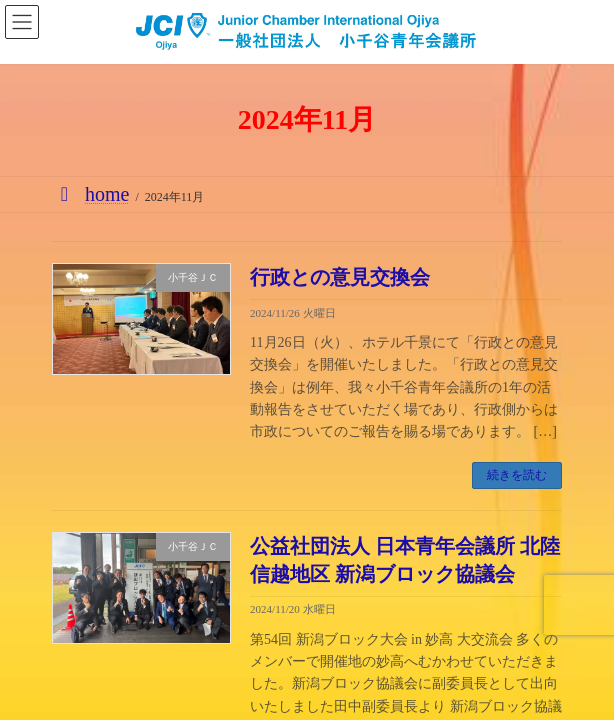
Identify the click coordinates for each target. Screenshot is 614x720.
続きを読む (517, 475)
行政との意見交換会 (340, 277)
